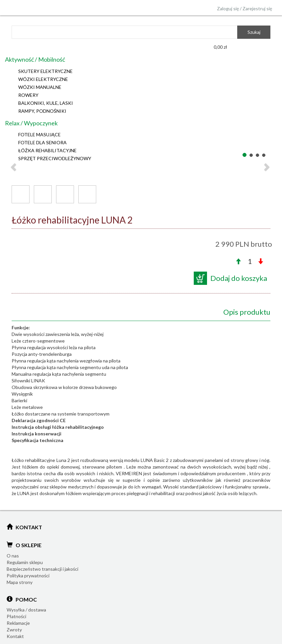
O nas (13, 556)
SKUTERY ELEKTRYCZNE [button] (45, 71)
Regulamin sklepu (25, 562)
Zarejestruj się (257, 8)
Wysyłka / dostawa (26, 610)
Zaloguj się (228, 8)
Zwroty (14, 630)
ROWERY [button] (28, 95)
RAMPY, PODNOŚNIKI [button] (42, 111)
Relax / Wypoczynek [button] (31, 123)
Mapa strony (20, 582)
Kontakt (15, 636)
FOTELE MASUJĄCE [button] (39, 134)
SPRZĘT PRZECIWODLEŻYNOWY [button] (55, 158)
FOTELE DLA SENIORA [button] (42, 142)
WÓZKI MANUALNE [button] (40, 87)
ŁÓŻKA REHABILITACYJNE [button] (47, 150)
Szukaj (254, 32)
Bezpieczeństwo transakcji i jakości (42, 569)
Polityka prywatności (28, 576)
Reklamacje (18, 623)
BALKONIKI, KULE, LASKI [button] (46, 103)
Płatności (16, 616)
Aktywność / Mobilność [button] (35, 59)
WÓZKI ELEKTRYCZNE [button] (43, 79)
